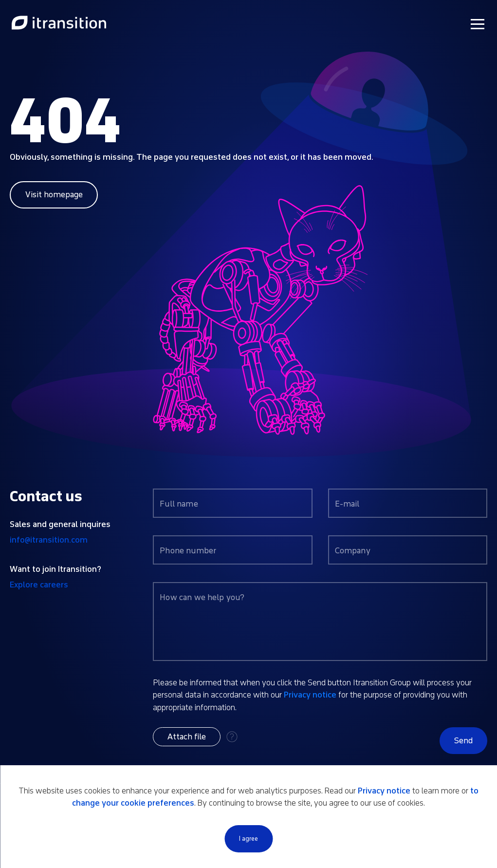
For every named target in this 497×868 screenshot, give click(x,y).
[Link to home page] (59, 23)
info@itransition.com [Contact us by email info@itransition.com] (49, 540)
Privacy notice (310, 695)
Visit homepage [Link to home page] (54, 195)
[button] (187, 737)
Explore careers (39, 585)
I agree (248, 839)
